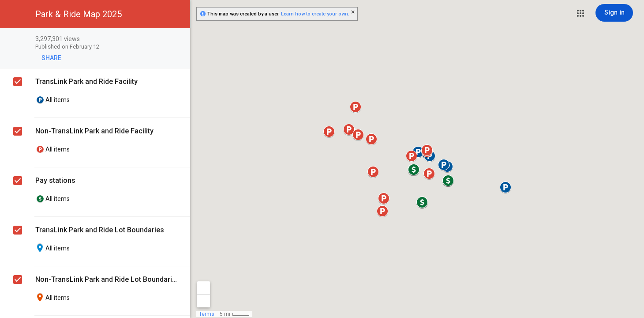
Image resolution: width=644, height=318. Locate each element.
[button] (580, 13)
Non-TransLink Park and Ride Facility (94, 131)
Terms (207, 314)
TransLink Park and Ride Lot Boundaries (100, 230)
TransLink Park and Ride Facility (86, 81)
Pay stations (55, 180)
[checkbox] (179, 40)
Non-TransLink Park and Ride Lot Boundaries (106, 279)
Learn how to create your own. (315, 14)
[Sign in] (614, 13)
